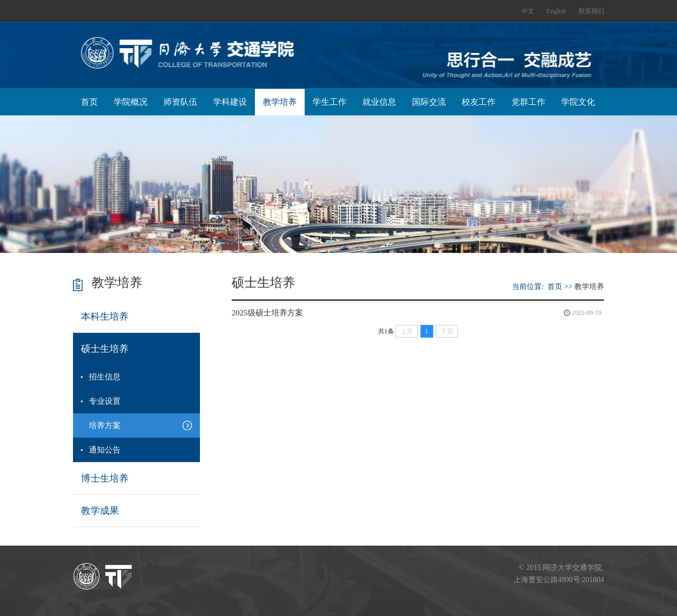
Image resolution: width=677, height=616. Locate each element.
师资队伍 (180, 102)
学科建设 (230, 102)
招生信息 (105, 377)
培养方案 (105, 425)
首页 (89, 102)
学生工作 (330, 102)
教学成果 (100, 511)
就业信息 (379, 102)
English (557, 11)
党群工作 (528, 102)
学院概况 (131, 102)
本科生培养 (105, 316)
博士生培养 (105, 478)
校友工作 (479, 102)
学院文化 (578, 102)
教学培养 (280, 102)
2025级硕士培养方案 (267, 313)
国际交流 (429, 102)
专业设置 (105, 401)
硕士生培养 (105, 349)
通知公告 (105, 450)
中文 (528, 11)
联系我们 (591, 11)
